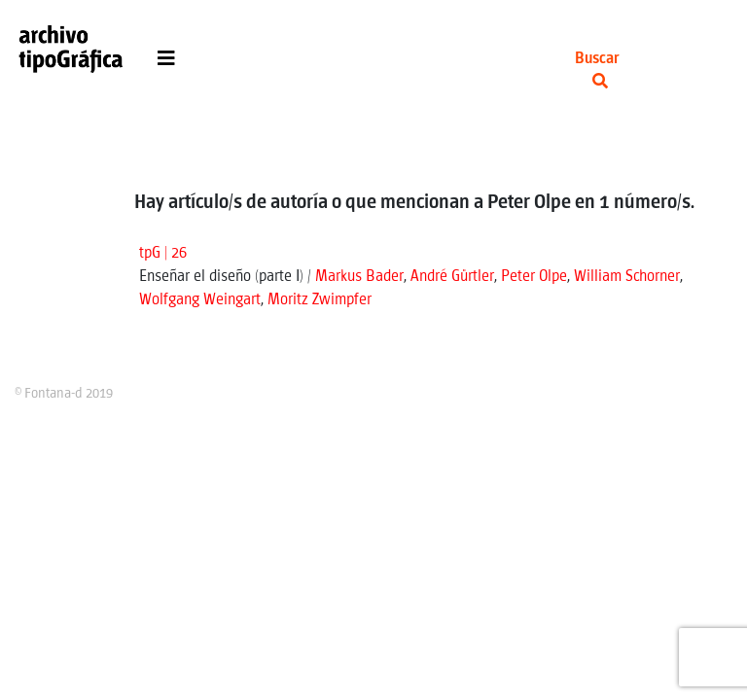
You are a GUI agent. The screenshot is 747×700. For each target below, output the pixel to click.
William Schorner (627, 277)
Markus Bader (359, 277)
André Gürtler (452, 277)
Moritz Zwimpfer (320, 300)
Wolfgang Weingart (200, 300)
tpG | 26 (163, 253)
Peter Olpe (534, 277)
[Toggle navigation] (166, 63)
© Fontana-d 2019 (64, 394)
